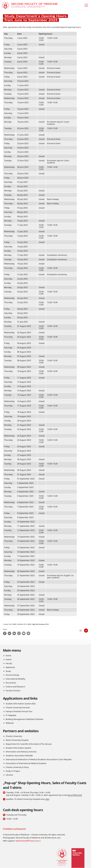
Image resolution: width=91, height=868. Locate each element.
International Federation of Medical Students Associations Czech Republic (39, 759)
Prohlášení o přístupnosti (14, 829)
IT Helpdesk (11, 715)
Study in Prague (13, 771)
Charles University (14, 736)
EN (86, 631)
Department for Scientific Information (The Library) (29, 744)
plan (47, 799)
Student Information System (18, 748)
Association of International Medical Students (26, 763)
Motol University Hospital (17, 740)
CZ (81, 631)
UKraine (9, 775)
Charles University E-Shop (17, 767)
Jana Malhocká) (75, 795)
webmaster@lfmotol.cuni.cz (28, 841)
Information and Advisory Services (21, 752)
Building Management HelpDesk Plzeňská (24, 719)
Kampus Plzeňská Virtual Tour (19, 711)
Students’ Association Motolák (19, 756)
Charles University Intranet (18, 707)
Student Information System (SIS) (21, 704)
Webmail (10, 723)
